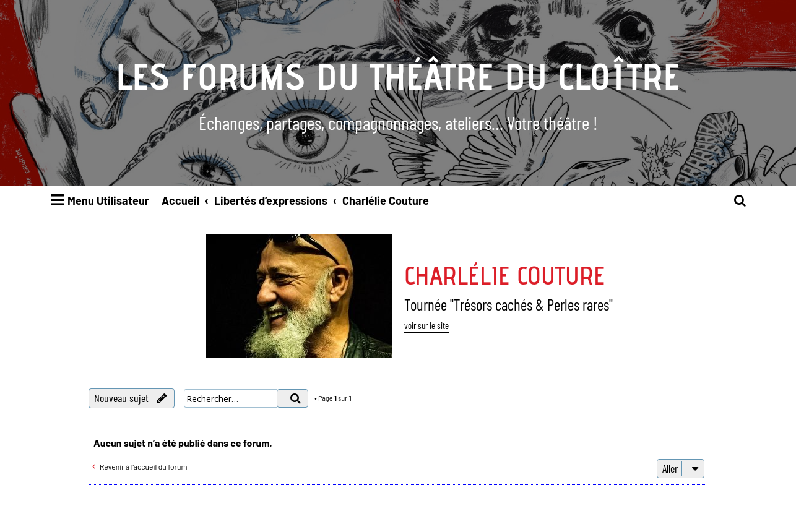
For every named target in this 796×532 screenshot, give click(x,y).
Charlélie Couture (505, 275)
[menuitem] (740, 201)
